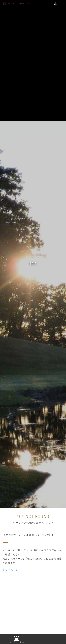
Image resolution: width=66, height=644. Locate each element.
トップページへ (12, 566)
